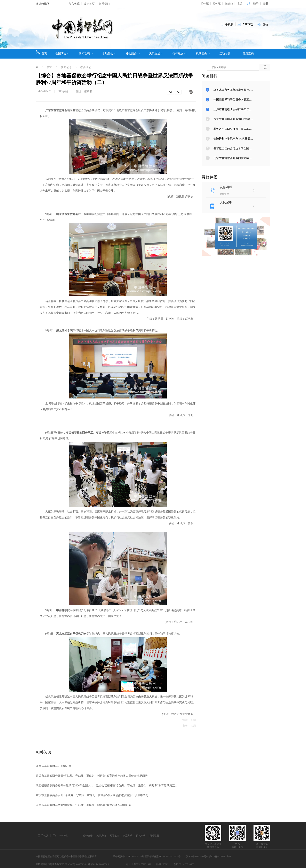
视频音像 (203, 54)
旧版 (239, 4)
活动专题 (225, 54)
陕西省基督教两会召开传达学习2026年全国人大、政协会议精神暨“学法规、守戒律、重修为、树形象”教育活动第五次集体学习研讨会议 (118, 786)
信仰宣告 (88, 836)
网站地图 (154, 836)
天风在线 (156, 54)
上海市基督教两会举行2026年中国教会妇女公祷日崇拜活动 (249, 109)
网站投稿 (114, 836)
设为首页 (89, 4)
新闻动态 (86, 54)
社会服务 (133, 54)
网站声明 (141, 836)
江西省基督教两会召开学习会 (54, 766)
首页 (41, 52)
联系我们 (104, 4)
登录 (256, 4)
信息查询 (248, 54)
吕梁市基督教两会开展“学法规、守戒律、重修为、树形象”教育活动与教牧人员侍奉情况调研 (92, 776)
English (229, 4)
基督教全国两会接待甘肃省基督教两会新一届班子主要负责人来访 (253, 129)
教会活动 (86, 67)
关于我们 (101, 836)
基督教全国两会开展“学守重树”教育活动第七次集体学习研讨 (250, 119)
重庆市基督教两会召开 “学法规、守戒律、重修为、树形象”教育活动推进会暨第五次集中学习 (92, 795)
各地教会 (109, 54)
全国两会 (62, 54)
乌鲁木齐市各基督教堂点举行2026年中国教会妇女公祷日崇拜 (250, 90)
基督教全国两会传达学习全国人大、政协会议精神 (244, 148)
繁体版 (217, 4)
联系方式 (128, 836)
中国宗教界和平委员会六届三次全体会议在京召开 (244, 100)
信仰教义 (179, 54)
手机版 (44, 836)
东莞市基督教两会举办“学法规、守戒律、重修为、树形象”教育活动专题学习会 (84, 805)
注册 (265, 4)
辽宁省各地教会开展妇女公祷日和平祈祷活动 (241, 158)
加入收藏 (74, 4)
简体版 (205, 4)
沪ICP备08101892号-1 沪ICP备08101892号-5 (208, 856)
